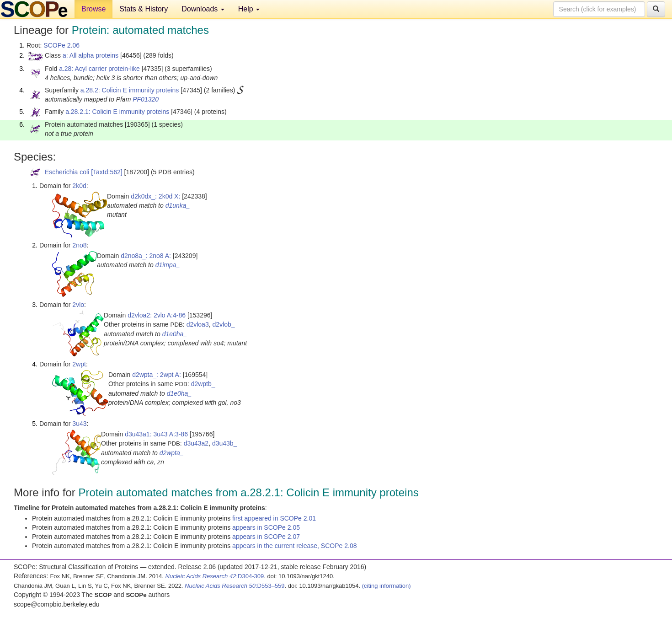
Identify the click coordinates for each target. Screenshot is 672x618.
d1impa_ (168, 265)
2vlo (78, 305)
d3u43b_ (225, 443)
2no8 (79, 245)
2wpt (79, 364)
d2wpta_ (172, 453)
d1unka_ (178, 205)
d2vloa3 (198, 324)
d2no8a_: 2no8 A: (146, 256)
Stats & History (144, 9)
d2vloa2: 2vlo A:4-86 (157, 315)
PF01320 (146, 99)
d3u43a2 (196, 443)
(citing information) (387, 586)
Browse (93, 9)
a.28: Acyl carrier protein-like (99, 69)
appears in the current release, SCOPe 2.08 (294, 546)
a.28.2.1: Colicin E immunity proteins (117, 112)
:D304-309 (215, 576)
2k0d (79, 186)
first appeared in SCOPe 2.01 (274, 518)
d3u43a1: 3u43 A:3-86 (156, 434)
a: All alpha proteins (91, 55)
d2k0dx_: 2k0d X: (155, 196)
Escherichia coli (67, 172)
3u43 (79, 424)
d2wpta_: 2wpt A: (157, 375)
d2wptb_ (203, 384)
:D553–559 (235, 586)
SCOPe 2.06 (61, 45)
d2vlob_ (223, 324)
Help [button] (249, 9)
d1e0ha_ (175, 334)
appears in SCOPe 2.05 (266, 527)
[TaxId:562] (107, 172)
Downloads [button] (203, 9)
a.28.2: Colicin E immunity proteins (130, 90)
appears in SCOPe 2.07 (266, 537)
